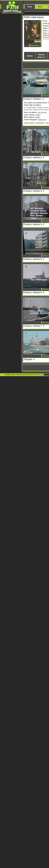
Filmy (30, 7)
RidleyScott (42, 120)
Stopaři (28, 359)
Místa (40, 7)
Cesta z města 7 (33, 326)
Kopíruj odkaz (29, 123)
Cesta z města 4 (33, 224)
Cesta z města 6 (33, 292)
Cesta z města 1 (33, 99)
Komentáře (40, 123)
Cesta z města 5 (33, 259)
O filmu (30, 56)
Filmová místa (41, 56)
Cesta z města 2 (33, 157)
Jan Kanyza (42, 112)
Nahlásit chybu (10, 375)
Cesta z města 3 (33, 191)
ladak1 (38, 115)
